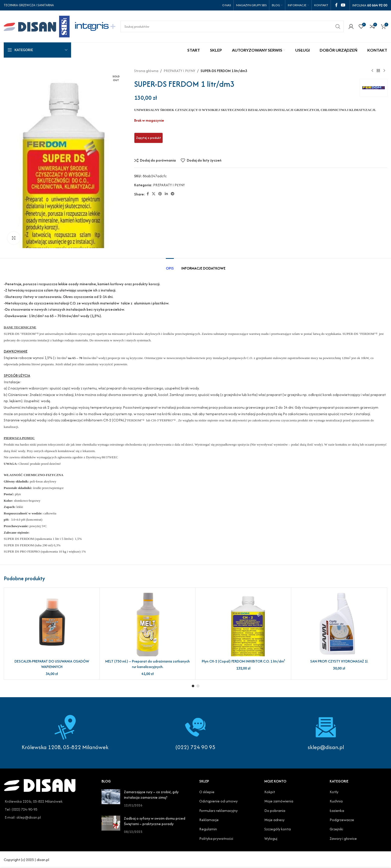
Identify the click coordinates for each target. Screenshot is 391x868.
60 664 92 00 (377, 5)
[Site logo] (37, 26)
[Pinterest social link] (160, 194)
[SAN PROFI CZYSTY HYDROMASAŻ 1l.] (339, 624)
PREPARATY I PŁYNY (179, 71)
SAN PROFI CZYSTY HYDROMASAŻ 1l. (339, 661)
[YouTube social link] (343, 5)
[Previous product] (372, 71)
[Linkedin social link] (166, 194)
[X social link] (154, 194)
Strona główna (146, 71)
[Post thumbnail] (111, 799)
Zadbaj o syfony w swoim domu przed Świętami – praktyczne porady (155, 821)
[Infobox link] (196, 733)
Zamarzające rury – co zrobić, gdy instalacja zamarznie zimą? (151, 795)
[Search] (232, 26)
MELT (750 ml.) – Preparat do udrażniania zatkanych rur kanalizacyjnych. (147, 664)
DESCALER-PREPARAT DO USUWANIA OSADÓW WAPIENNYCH (52, 664)
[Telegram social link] (173, 194)
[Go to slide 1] (193, 686)
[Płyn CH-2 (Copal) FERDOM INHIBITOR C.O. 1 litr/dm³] (243, 624)
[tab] (170, 266)
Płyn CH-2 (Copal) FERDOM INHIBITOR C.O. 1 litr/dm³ (243, 661)
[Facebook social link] (336, 5)
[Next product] (384, 71)
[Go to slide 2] (198, 686)
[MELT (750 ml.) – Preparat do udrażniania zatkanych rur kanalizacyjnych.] (147, 624)
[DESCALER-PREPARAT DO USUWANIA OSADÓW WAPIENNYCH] (52, 624)
